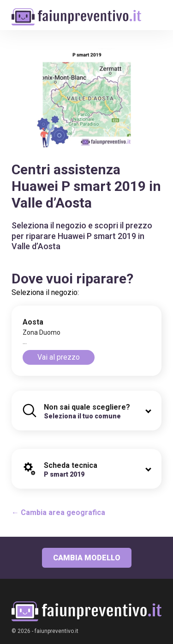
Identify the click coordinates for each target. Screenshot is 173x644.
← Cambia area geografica (58, 512)
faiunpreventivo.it (57, 631)
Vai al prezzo (59, 357)
